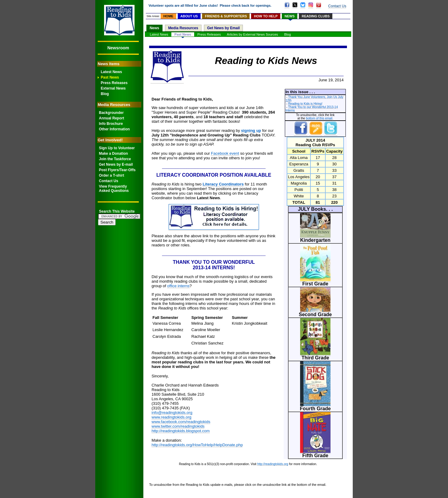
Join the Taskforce (115, 159)
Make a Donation (113, 154)
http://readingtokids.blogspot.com (181, 431)
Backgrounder (111, 113)
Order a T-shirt (112, 175)
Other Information (114, 129)
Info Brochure (111, 124)
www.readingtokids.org (171, 417)
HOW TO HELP (266, 16)
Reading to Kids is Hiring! (305, 104)
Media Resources (183, 28)
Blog (105, 94)
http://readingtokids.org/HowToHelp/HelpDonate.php (197, 445)
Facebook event (225, 153)
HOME (168, 16)
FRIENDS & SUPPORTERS (226, 16)
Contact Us (108, 181)
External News (113, 88)
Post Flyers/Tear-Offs (117, 170)
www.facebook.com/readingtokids (181, 422)
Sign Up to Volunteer (117, 148)
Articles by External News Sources (252, 34)
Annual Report (112, 118)
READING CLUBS (316, 16)
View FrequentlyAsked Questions (114, 189)
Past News (110, 77)
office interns (178, 286)
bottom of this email (319, 118)
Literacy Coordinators (223, 184)
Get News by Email (223, 28)
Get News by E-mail (116, 164)
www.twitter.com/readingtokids (178, 426)
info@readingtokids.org (172, 413)
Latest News (111, 72)
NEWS (290, 16)
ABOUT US (189, 16)
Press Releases (114, 83)
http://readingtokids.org (273, 464)
